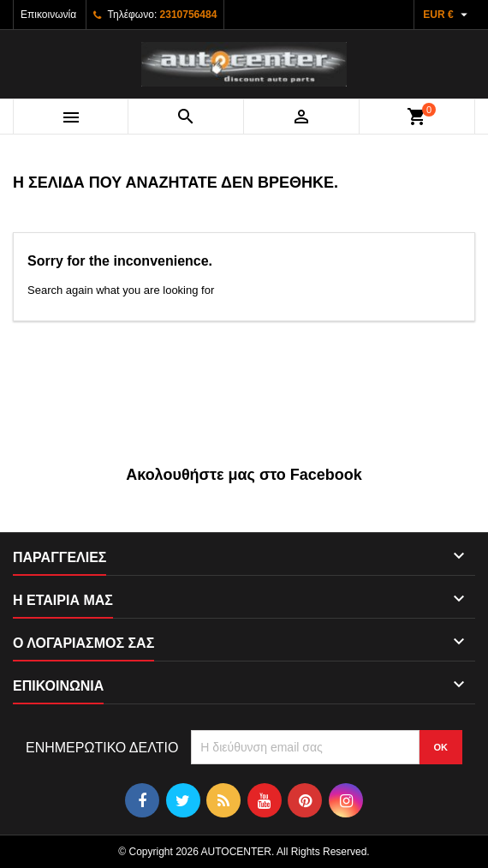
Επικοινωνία (48, 15)
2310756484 (189, 15)
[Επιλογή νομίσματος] (447, 15)
